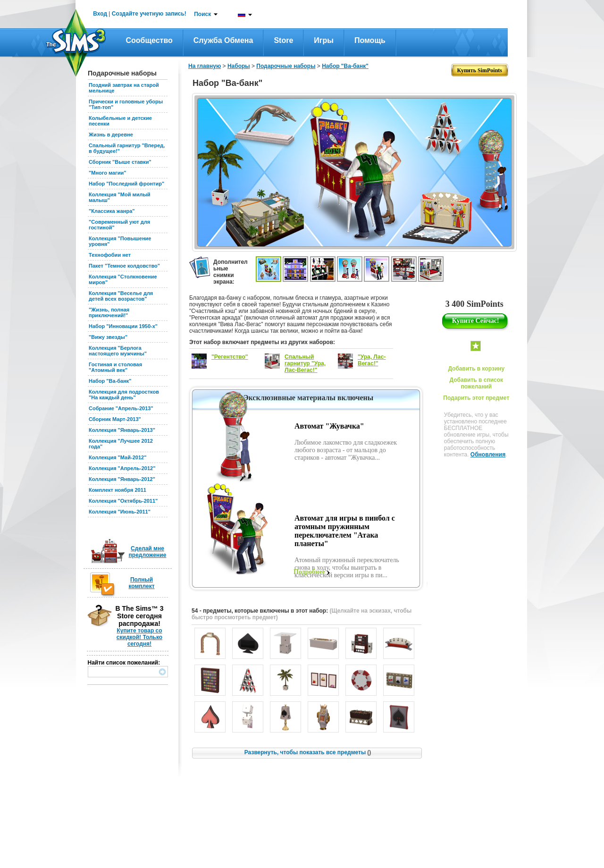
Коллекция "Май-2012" (117, 457)
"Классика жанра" (112, 211)
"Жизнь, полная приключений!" (109, 312)
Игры (324, 40)
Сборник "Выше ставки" (120, 162)
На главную (205, 66)
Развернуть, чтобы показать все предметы (308, 752)
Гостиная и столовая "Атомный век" (115, 367)
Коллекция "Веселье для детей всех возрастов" (121, 296)
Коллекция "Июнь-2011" (120, 512)
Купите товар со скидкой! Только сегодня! (139, 637)
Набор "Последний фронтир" (126, 184)
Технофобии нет (110, 255)
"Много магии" (107, 173)
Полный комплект (141, 583)
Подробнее (309, 572)
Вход (100, 14)
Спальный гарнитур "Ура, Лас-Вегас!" (305, 363)
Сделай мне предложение (148, 552)
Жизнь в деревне (111, 135)
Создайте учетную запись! (149, 14)
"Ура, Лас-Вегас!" (372, 360)
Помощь (370, 40)
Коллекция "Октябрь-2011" (123, 501)
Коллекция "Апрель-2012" (122, 468)
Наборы (239, 66)
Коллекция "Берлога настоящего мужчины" (118, 351)
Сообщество (149, 40)
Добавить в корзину (476, 369)
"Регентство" (230, 357)
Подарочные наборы (286, 66)
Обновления (488, 455)
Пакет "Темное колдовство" (124, 266)
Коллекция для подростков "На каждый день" (124, 395)
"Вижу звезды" (108, 337)
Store (283, 40)
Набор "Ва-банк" (110, 381)
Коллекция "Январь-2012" (122, 479)
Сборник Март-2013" (115, 419)
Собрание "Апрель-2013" (121, 408)
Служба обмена (223, 40)
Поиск (202, 14)
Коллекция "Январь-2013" (122, 430)
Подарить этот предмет (476, 398)
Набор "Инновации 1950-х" (123, 326)
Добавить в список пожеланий (476, 383)
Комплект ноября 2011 (117, 490)
